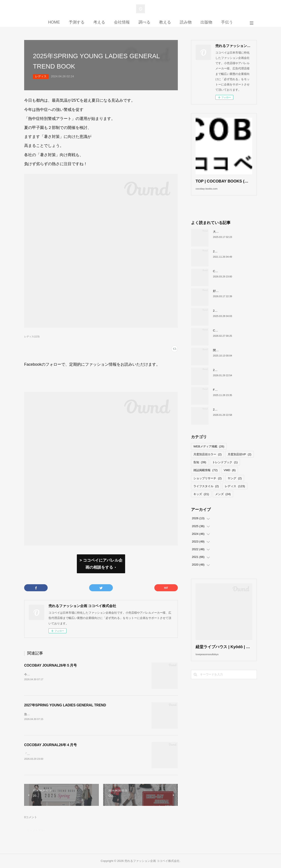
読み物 (186, 22)
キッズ (201, 501)
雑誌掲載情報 (205, 477)
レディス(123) (32, 336)
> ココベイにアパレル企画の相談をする (101, 564)
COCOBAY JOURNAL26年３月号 (235, 337)
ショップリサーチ (207, 485)
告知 (200, 469)
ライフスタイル (206, 493)
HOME (54, 22)
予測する (77, 22)
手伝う (227, 22)
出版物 (206, 22)
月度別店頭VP (239, 461)
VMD (230, 477)
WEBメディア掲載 (209, 453)
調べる (144, 22)
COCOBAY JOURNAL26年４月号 (50, 745)
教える (165, 22)
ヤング (235, 485)
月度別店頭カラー (207, 461)
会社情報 (122, 22)
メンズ (223, 501)
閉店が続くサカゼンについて (231, 357)
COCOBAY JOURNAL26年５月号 (50, 665)
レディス (41, 76)
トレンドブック (225, 469)
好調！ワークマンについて (230, 297)
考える (99, 22)
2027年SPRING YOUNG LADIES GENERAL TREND (65, 705)
